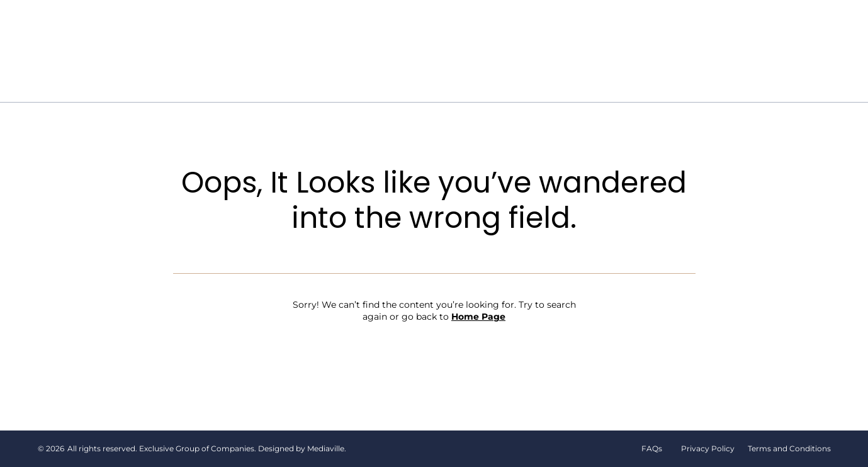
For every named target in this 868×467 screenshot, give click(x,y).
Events (563, 29)
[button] (753, 28)
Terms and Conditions (789, 448)
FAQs (652, 448)
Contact (468, 69)
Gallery (621, 29)
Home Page (478, 317)
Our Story (303, 29)
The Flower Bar (391, 29)
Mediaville (326, 448)
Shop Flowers (488, 29)
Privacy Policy (708, 448)
